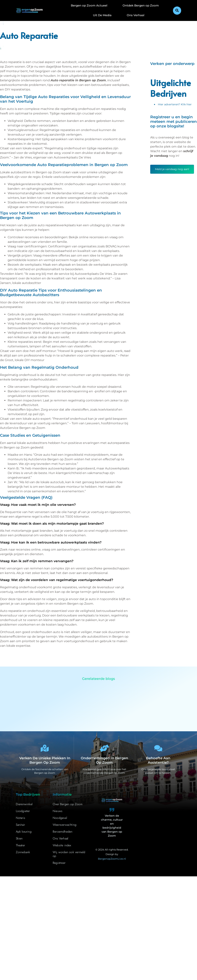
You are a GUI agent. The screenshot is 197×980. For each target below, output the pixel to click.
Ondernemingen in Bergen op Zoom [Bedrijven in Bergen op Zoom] (104, 761)
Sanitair (21, 825)
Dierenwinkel (24, 805)
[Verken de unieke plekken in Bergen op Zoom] (45, 749)
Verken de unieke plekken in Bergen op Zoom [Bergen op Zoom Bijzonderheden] (45, 761)
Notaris (20, 818)
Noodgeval (60, 818)
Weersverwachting (65, 825)
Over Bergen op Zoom (68, 805)
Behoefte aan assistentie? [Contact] (158, 761)
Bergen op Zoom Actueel (89, 5)
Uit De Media (102, 15)
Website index (62, 846)
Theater (20, 846)
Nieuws (57, 811)
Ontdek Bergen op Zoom (141, 5)
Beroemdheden (63, 832)
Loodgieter (23, 811)
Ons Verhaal (136, 15)
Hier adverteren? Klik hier (175, 104)
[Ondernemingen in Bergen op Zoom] (104, 749)
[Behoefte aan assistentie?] (158, 749)
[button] (177, 11)
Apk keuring (24, 832)
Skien (19, 839)
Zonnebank (23, 853)
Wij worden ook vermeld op (69, 854)
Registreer (59, 863)
